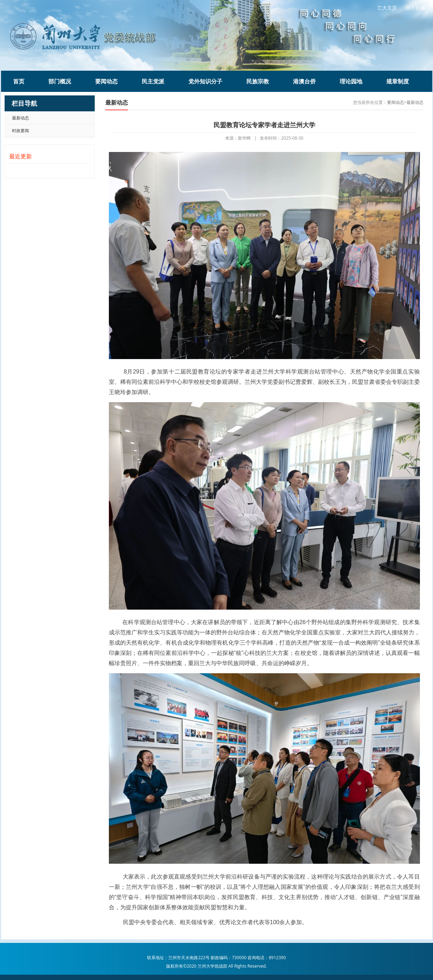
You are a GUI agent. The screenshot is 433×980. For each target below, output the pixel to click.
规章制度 (398, 81)
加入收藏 (415, 8)
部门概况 (60, 81)
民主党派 (153, 81)
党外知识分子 (205, 81)
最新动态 (21, 118)
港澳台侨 (304, 81)
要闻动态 (106, 81)
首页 (19, 81)
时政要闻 (21, 131)
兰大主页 (387, 8)
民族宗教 (258, 81)
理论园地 (351, 81)
